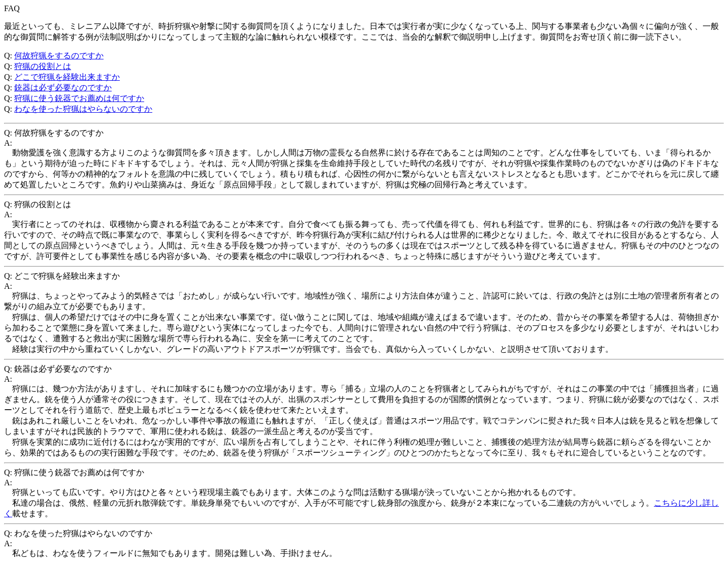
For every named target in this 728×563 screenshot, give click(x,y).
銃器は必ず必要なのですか (63, 88)
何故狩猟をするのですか (59, 56)
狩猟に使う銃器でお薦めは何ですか (79, 98)
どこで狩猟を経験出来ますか (67, 77)
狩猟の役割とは (43, 66)
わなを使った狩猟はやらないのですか (83, 109)
